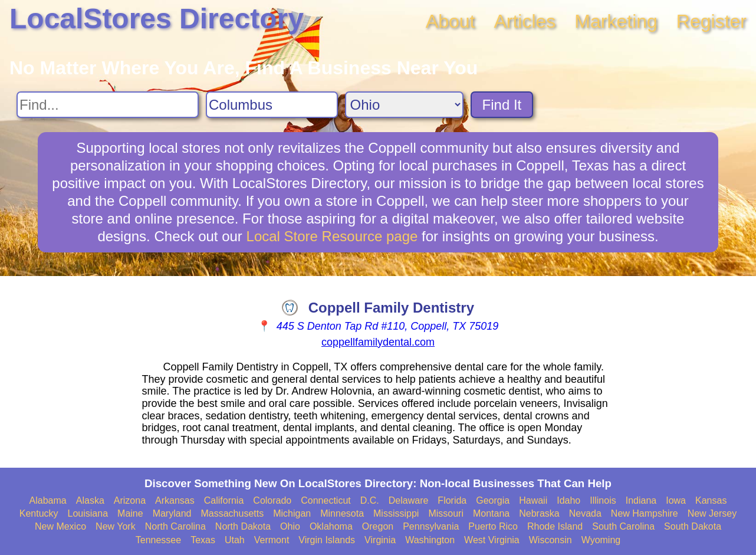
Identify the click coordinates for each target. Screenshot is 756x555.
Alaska (90, 500)
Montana (491, 513)
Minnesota (342, 513)
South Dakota (693, 526)
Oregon (378, 526)
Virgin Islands (327, 540)
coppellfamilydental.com (378, 342)
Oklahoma (331, 526)
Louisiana (88, 513)
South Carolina (623, 526)
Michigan (292, 513)
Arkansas (175, 500)
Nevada (585, 513)
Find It (502, 105)
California (224, 500)
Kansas (711, 500)
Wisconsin (550, 540)
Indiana (641, 500)
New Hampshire (645, 513)
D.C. (370, 500)
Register (711, 21)
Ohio (290, 526)
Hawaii (533, 500)
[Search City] (272, 105)
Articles (525, 21)
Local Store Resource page (332, 236)
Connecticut (326, 500)
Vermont (272, 540)
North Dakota (243, 526)
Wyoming (601, 540)
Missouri (446, 513)
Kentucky (39, 513)
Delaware (409, 500)
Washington (430, 540)
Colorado (272, 500)
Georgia (493, 500)
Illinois (603, 500)
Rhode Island (555, 526)
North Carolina (175, 526)
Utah (235, 540)
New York (116, 526)
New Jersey (712, 513)
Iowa (676, 500)
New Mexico (60, 526)
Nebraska (539, 513)
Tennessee (158, 540)
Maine (130, 513)
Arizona (130, 500)
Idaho (568, 500)
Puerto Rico (493, 526)
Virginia (380, 540)
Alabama (48, 500)
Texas (203, 540)
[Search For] (108, 105)
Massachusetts (232, 513)
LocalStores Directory (157, 19)
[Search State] (404, 105)
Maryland (172, 513)
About (451, 21)
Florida (452, 500)
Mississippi (396, 513)
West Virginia (492, 540)
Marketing (616, 21)
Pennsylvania (431, 526)
